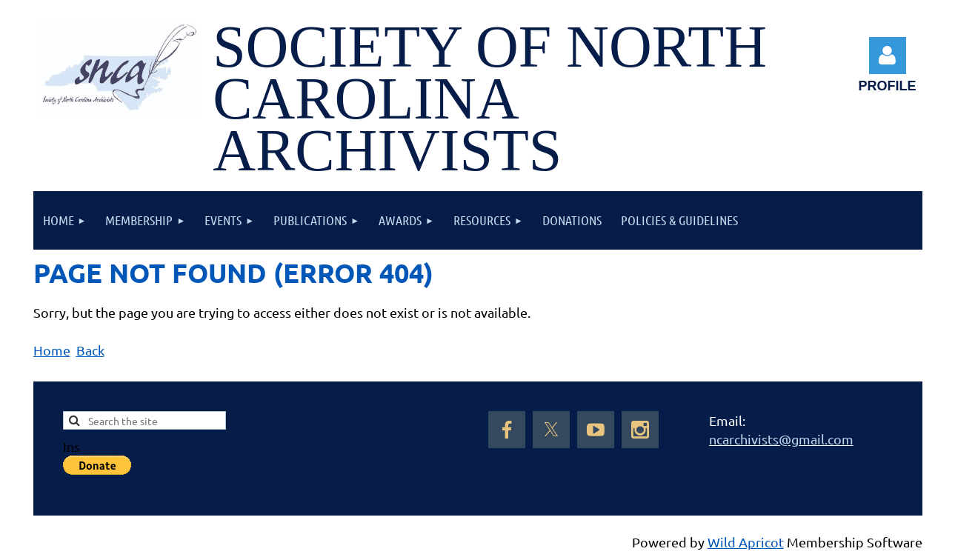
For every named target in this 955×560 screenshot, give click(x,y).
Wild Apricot (746, 542)
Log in (888, 56)
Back (90, 350)
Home (52, 350)
